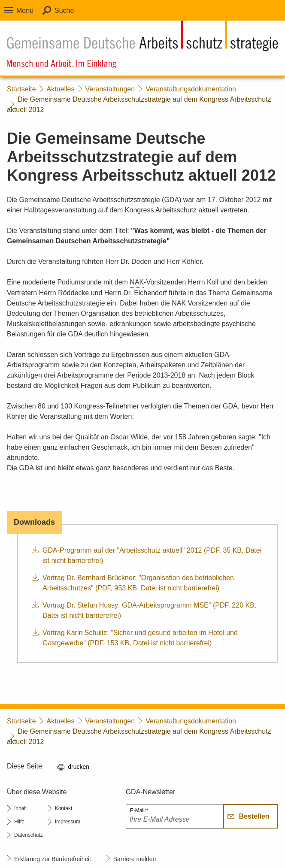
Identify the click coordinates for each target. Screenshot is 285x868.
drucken (79, 767)
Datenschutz (29, 835)
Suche (64, 11)
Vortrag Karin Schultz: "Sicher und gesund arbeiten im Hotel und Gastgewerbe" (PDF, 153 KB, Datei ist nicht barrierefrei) (140, 638)
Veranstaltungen (110, 89)
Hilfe (19, 822)
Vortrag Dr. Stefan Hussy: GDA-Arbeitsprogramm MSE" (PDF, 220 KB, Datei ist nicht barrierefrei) (149, 610)
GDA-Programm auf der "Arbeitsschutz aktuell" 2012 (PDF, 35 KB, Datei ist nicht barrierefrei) (152, 555)
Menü (25, 11)
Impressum (68, 822)
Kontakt (64, 808)
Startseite (21, 89)
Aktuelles (61, 89)
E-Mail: (139, 811)
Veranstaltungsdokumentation (191, 89)
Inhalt (20, 808)
